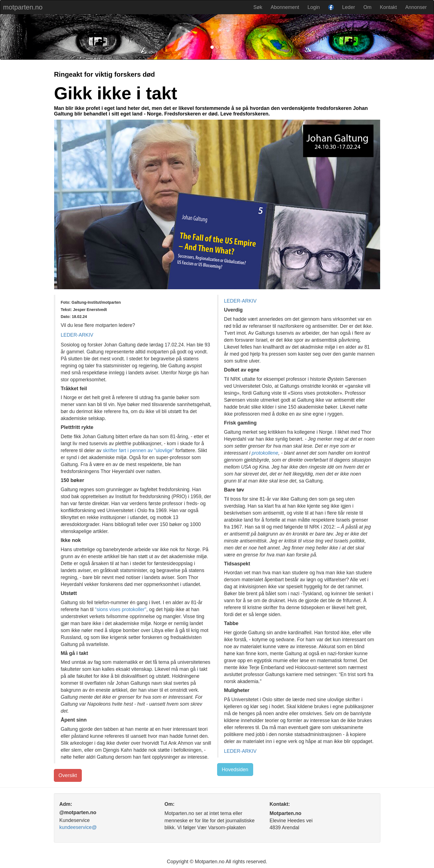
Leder (349, 7)
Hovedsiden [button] (235, 770)
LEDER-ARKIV (77, 335)
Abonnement (285, 7)
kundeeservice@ (78, 827)
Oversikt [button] (68, 775)
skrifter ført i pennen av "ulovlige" (138, 450)
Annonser (416, 7)
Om (367, 7)
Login (314, 7)
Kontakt (388, 7)
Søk (258, 7)
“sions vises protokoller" (121, 609)
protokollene (265, 453)
